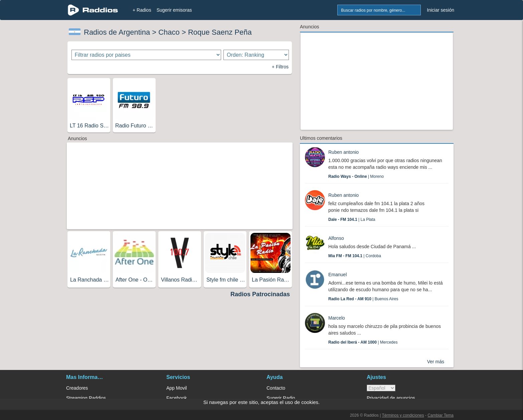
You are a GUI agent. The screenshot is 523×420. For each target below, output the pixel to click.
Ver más (436, 362)
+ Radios (142, 10)
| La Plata (352, 220)
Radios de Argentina (117, 32)
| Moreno (356, 176)
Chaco (169, 32)
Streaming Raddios (86, 398)
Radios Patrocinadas (260, 294)
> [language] (381, 388)
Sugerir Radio (281, 398)
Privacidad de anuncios (391, 398)
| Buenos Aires (363, 299)
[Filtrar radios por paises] (146, 55)
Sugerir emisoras (174, 10)
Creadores (77, 388)
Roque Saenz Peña (220, 32)
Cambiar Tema (441, 415)
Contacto (276, 388)
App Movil (177, 388)
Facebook (177, 398)
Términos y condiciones (403, 415)
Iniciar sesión (441, 10)
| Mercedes (363, 342)
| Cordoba (355, 256)
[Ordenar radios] (256, 55)
